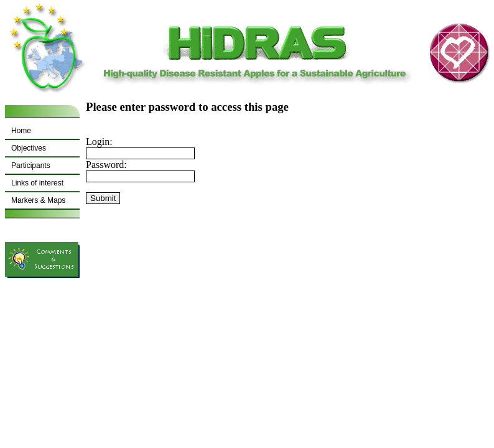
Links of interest (37, 183)
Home (21, 131)
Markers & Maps (38, 200)
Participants (31, 166)
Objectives (29, 148)
